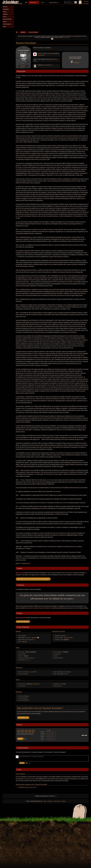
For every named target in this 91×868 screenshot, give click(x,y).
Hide (50, 260)
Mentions (50, 801)
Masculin (25, 642)
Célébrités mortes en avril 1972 (27, 787)
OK (52, 39)
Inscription (86, 1)
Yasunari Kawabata (33, 32)
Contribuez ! (76, 63)
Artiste (66, 638)
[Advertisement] (52, 18)
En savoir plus (66, 37)
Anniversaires (53, 2)
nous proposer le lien (29, 779)
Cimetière (33, 2)
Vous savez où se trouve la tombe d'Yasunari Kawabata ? (33, 579)
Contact (63, 801)
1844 (52, 53)
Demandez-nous (23, 718)
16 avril (40, 55)
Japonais (40, 53)
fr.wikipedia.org (25, 563)
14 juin (48, 53)
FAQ (45, 801)
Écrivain (70, 638)
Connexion (86, 3)
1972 (43, 55)
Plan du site (57, 801)
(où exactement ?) (47, 65)
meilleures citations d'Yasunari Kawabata (39, 608)
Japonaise (34, 638)
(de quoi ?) (54, 59)
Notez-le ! (23, 66)
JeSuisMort (11, 2)
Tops (42, 2)
